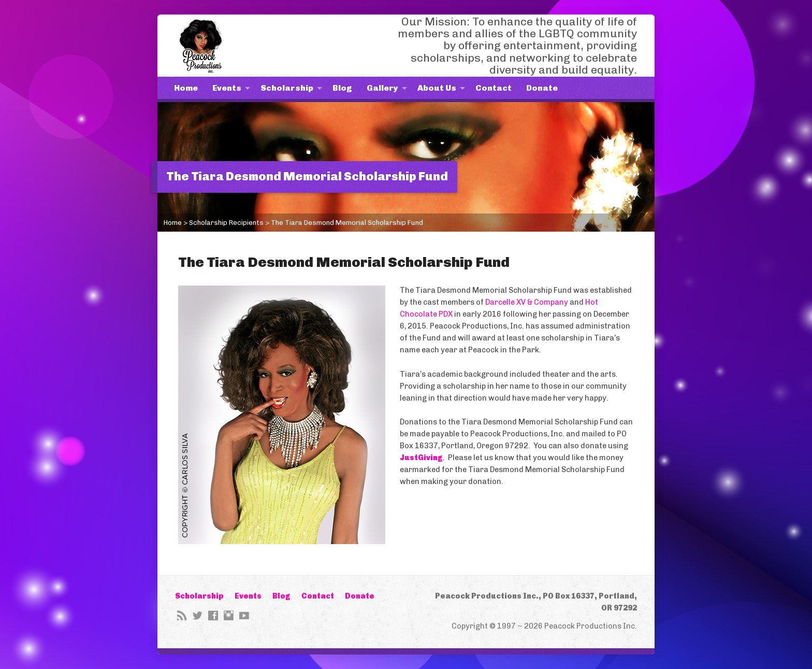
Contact (494, 88)
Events (227, 88)
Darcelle (501, 302)
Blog (342, 88)
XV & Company (542, 302)
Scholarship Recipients (226, 223)
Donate (542, 88)
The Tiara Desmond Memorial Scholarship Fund (347, 223)
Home (186, 88)
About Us (437, 88)
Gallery (382, 88)
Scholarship (287, 88)
